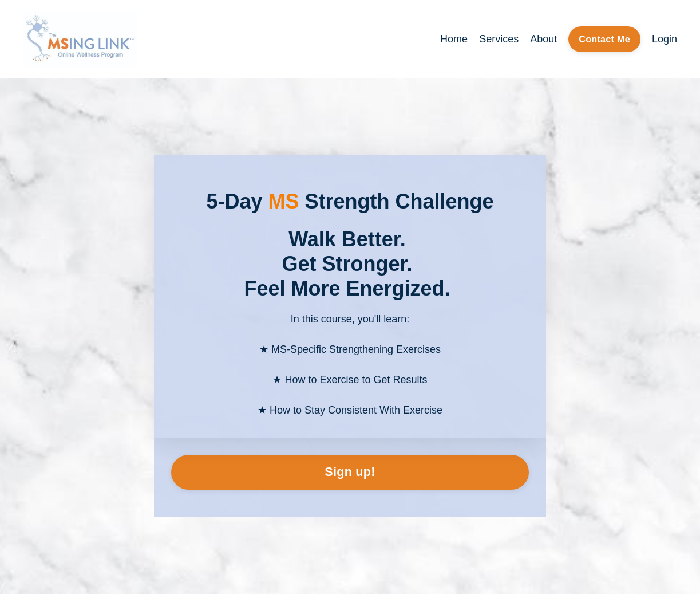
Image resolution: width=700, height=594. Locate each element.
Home (454, 39)
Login (665, 39)
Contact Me (604, 39)
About (543, 39)
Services (499, 39)
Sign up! (350, 472)
